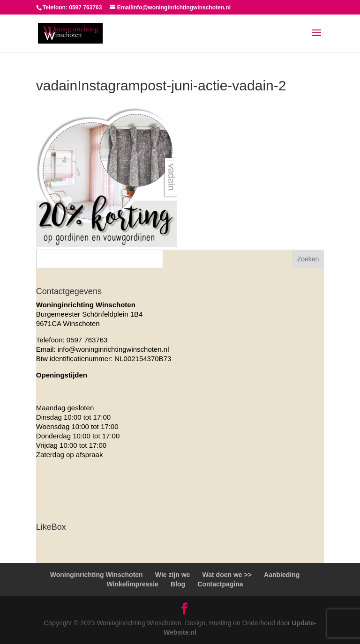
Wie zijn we (173, 575)
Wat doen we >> (227, 575)
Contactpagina (220, 584)
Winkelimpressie (132, 584)
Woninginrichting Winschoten (97, 575)
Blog (178, 584)
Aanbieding (282, 575)
